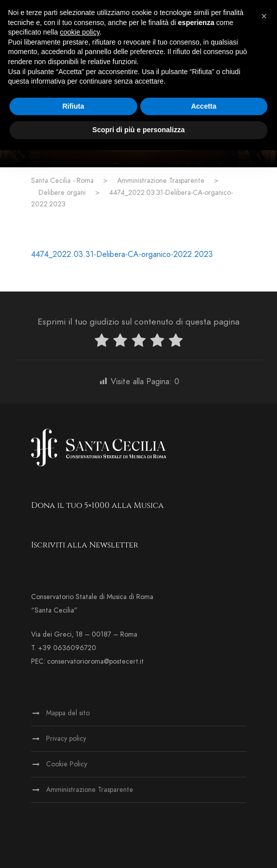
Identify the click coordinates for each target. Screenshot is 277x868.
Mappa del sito (68, 713)
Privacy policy (66, 739)
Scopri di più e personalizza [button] (138, 130)
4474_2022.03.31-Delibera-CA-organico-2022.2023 (122, 254)
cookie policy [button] (80, 32)
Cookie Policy (67, 764)
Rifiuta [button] (73, 106)
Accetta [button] (204, 106)
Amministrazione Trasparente (90, 790)
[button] (264, 16)
